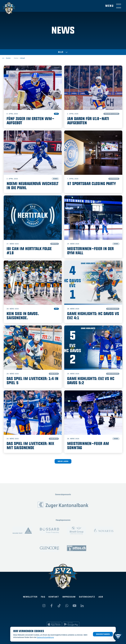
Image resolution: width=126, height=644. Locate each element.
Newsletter (30, 597)
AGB (101, 597)
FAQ (43, 597)
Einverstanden (103, 634)
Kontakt (54, 597)
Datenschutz (87, 597)
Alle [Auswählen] (63, 52)
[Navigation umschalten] (113, 6)
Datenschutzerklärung (45, 637)
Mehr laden (63, 461)
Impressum (69, 597)
